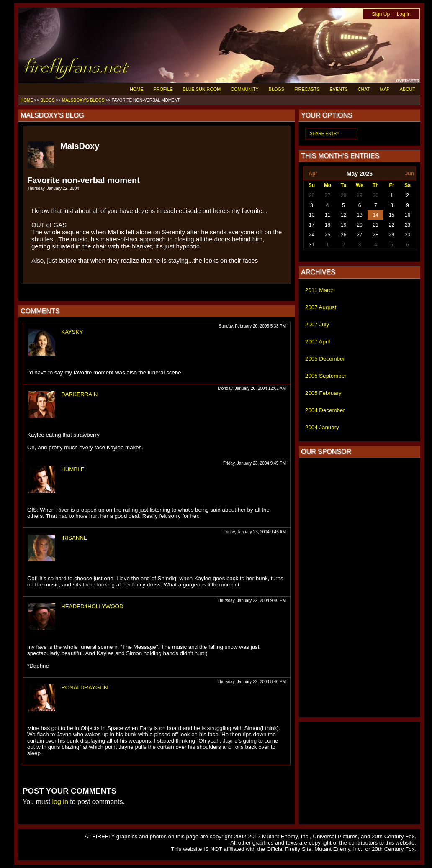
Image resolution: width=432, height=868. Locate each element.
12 (343, 215)
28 (343, 195)
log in (60, 802)
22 (392, 225)
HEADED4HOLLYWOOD (92, 606)
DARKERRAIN (79, 394)
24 (312, 235)
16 (408, 215)
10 (312, 215)
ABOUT (408, 89)
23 (408, 225)
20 (359, 225)
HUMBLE (73, 469)
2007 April (318, 342)
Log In (404, 14)
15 (392, 215)
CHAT (364, 89)
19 (343, 225)
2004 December (325, 410)
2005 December (325, 359)
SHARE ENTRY (325, 134)
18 (328, 225)
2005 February (323, 393)
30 (376, 195)
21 (376, 225)
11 (328, 215)
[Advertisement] (360, 588)
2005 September (326, 376)
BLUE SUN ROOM (202, 89)
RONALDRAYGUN (85, 687)
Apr (313, 174)
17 (312, 225)
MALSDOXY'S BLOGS (83, 100)
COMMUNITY (245, 89)
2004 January (322, 427)
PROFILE (163, 89)
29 (359, 195)
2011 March (320, 290)
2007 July (317, 324)
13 (359, 215)
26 (312, 195)
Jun (410, 174)
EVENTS (339, 89)
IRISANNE (74, 538)
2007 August (321, 307)
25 (328, 235)
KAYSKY (72, 332)
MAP (384, 89)
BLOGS (276, 89)
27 (328, 195)
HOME (136, 89)
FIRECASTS (307, 89)
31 (312, 245)
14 (376, 215)
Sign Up (381, 14)
